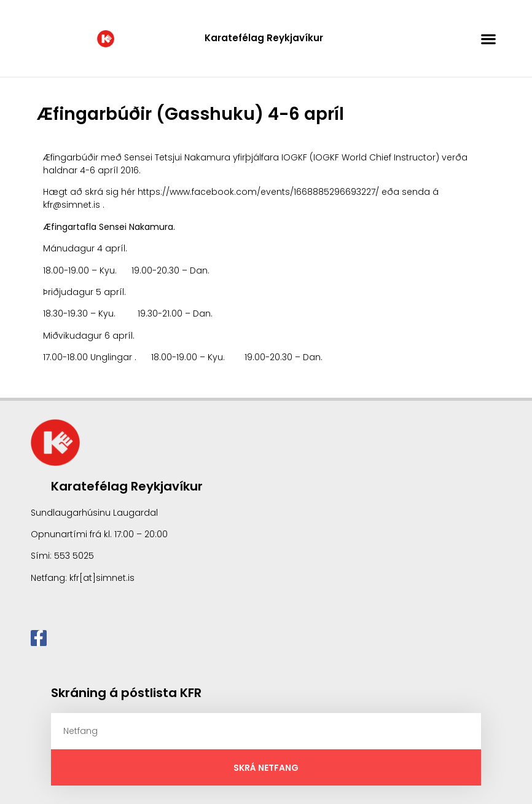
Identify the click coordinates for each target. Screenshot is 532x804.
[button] (489, 38)
